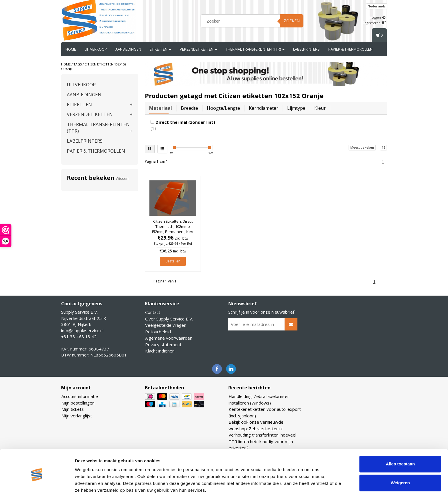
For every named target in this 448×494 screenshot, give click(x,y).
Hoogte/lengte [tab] (223, 108)
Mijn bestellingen (78, 403)
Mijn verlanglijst (77, 416)
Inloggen (376, 17)
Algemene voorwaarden (169, 338)
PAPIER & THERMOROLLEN (350, 49)
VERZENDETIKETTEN (198, 49)
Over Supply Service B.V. (169, 319)
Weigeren (400, 459)
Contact (153, 312)
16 (383, 147)
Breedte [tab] (189, 108)
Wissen (122, 178)
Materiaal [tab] (161, 108)
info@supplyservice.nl (82, 330)
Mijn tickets (73, 409)
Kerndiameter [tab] (264, 108)
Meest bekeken (362, 147)
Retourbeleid (158, 332)
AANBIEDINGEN (128, 49)
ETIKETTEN (160, 49)
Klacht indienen (160, 351)
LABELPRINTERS (306, 49)
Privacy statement (163, 344)
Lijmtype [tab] (296, 108)
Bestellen (173, 261)
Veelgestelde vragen (166, 325)
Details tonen (88, 483)
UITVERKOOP (96, 49)
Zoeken (292, 21)
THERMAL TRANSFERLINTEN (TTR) (255, 49)
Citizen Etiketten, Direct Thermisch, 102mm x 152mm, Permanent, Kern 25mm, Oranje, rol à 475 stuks (173, 232)
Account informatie (80, 396)
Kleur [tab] (320, 108)
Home (71, 49)
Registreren (374, 23)
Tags (78, 64)
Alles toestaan (400, 441)
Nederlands (377, 6)
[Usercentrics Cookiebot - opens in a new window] (37, 483)
